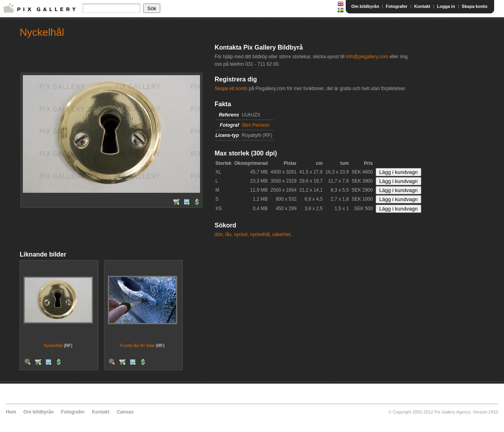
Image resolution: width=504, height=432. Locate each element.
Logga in (446, 6)
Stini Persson (256, 125)
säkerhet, (282, 234)
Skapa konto (475, 6)
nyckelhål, (260, 234)
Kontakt (422, 6)
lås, (229, 234)
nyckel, (241, 234)
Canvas (125, 412)
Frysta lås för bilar (137, 345)
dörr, (219, 234)
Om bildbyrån (365, 6)
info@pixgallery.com (367, 57)
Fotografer (397, 6)
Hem (11, 412)
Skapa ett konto (231, 89)
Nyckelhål (53, 345)
